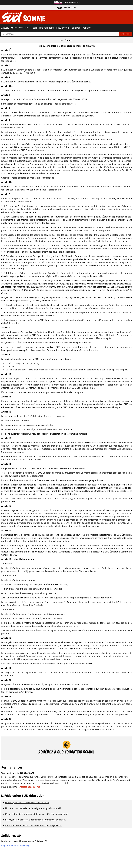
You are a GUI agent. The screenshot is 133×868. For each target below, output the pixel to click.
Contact (76, 28)
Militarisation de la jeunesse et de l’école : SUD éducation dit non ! (37, 815)
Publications (63, 28)
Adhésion (87, 28)
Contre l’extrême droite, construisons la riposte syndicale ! (34, 826)
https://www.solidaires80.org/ (16, 846)
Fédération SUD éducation (24, 796)
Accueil (5, 28)
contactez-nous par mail (29, 787)
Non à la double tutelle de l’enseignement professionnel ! (33, 809)
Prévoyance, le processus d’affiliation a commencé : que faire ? (36, 820)
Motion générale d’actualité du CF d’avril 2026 (27, 803)
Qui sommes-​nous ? (21, 28)
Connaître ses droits (43, 28)
